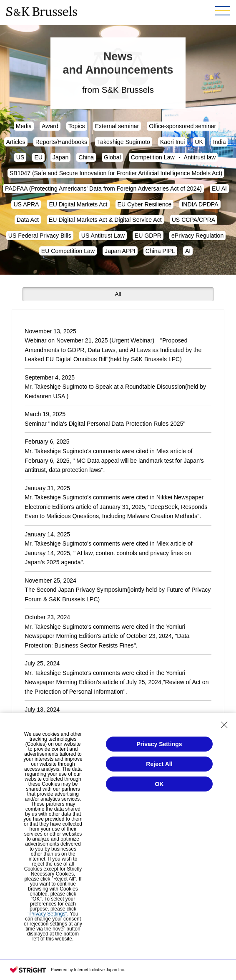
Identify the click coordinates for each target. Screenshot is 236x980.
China (86, 157)
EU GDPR (148, 236)
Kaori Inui (172, 142)
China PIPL (160, 251)
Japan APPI (120, 251)
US (20, 157)
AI (188, 251)
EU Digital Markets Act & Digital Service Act (105, 220)
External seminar (117, 126)
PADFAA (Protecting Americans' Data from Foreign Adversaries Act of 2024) (103, 189)
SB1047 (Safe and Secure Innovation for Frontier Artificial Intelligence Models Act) (116, 173)
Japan (60, 157)
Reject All (159, 764)
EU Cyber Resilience (145, 204)
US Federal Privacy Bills (40, 236)
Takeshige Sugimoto (124, 142)
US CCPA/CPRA (194, 220)
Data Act (28, 220)
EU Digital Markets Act (78, 204)
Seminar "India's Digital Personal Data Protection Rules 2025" (105, 424)
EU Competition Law (68, 251)
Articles (16, 142)
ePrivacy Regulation (197, 236)
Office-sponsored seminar (182, 126)
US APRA (26, 204)
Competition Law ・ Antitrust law (173, 157)
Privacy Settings (159, 744)
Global (112, 157)
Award (50, 126)
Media (24, 126)
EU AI (219, 189)
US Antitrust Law (103, 236)
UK (199, 142)
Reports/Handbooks (61, 142)
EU (38, 157)
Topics (77, 126)
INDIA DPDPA (200, 204)
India (220, 142)
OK (159, 784)
